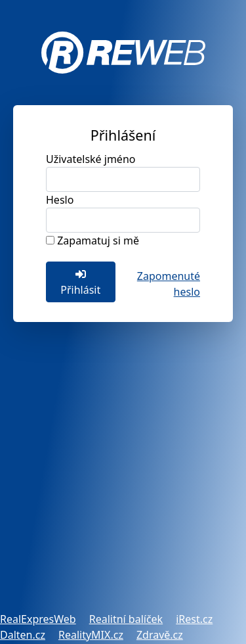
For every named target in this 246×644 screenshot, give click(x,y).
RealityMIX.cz (91, 635)
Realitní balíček (126, 619)
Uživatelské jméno (91, 159)
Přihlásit (80, 283)
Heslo (60, 200)
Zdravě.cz (160, 635)
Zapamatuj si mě (98, 241)
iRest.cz (194, 619)
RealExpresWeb (38, 619)
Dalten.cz (23, 635)
